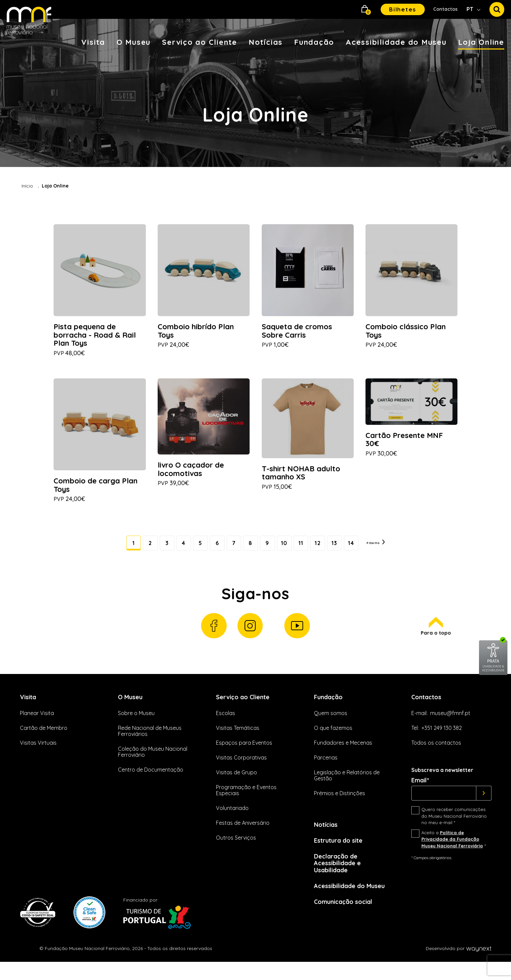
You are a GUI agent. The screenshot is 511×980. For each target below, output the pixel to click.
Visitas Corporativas (241, 770)
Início (27, 186)
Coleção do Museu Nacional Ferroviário (153, 764)
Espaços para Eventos (244, 755)
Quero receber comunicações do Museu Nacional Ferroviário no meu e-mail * (454, 828)
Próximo (393, 548)
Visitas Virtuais (38, 755)
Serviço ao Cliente (200, 42)
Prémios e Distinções (340, 805)
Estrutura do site (342, 854)
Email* (420, 792)
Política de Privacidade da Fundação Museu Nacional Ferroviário (452, 851)
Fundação (314, 42)
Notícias (266, 42)
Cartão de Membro (44, 740)
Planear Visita (37, 725)
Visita (93, 42)
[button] (365, 10)
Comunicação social (347, 919)
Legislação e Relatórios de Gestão (347, 787)
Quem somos (331, 725)
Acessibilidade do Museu (396, 42)
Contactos (445, 9)
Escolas (226, 725)
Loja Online (481, 42)
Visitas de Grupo (236, 784)
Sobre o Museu (136, 725)
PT (471, 9)
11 (304, 548)
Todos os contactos (436, 755)
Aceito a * (454, 851)
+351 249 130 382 (442, 740)
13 (343, 548)
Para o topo (435, 636)
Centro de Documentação (151, 782)
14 (362, 548)
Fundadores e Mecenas (343, 755)
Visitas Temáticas (238, 740)
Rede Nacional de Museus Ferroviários (150, 743)
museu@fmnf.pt (450, 725)
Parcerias (326, 770)
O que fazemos (333, 740)
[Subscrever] (484, 805)
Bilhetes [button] (403, 9)
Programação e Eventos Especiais (246, 802)
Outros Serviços (236, 850)
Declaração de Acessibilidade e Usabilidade (341, 878)
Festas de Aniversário (243, 835)
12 (323, 548)
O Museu (134, 42)
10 (284, 548)
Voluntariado (232, 820)
